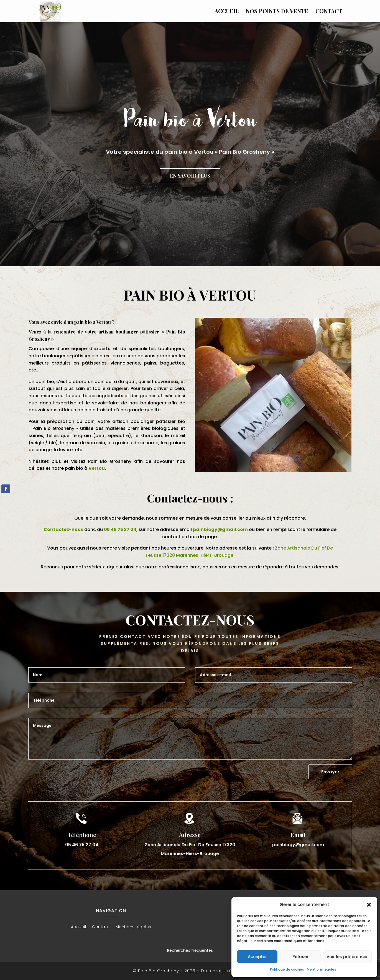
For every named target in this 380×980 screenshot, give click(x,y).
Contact (329, 12)
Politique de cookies (287, 969)
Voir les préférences (348, 957)
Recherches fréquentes (190, 950)
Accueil (227, 12)
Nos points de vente (277, 12)
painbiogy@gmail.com (220, 529)
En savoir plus (190, 176)
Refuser (300, 957)
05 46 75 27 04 (120, 529)
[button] (369, 905)
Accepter (257, 957)
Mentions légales (322, 969)
